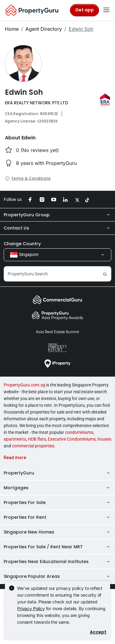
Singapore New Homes (57, 532)
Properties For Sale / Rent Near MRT (57, 547)
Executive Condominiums (72, 439)
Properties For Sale (57, 502)
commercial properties (33, 446)
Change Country (22, 244)
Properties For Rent (57, 517)
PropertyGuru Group (57, 215)
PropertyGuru (57, 473)
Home (12, 29)
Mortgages (57, 488)
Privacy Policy (31, 608)
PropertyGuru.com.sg (24, 385)
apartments (15, 439)
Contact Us (57, 228)
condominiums (79, 432)
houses (104, 439)
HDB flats (37, 439)
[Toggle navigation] (106, 10)
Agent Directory (44, 29)
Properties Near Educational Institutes (57, 562)
